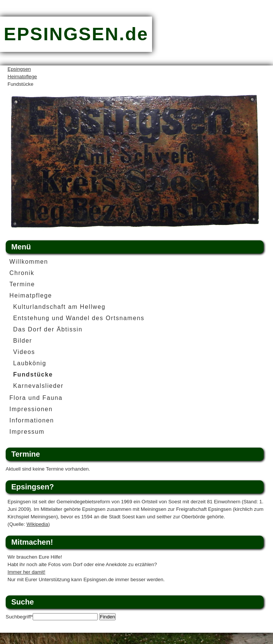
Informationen (32, 420)
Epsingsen (19, 69)
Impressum (27, 432)
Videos (24, 352)
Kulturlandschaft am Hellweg (59, 307)
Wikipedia (37, 524)
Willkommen (29, 262)
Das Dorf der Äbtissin (48, 329)
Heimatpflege (22, 77)
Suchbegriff (19, 617)
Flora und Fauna (36, 398)
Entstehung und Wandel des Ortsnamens (79, 318)
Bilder (23, 341)
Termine (22, 284)
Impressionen (31, 409)
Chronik (22, 273)
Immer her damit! (26, 572)
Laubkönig (30, 363)
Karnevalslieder (38, 386)
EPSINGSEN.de (76, 34)
